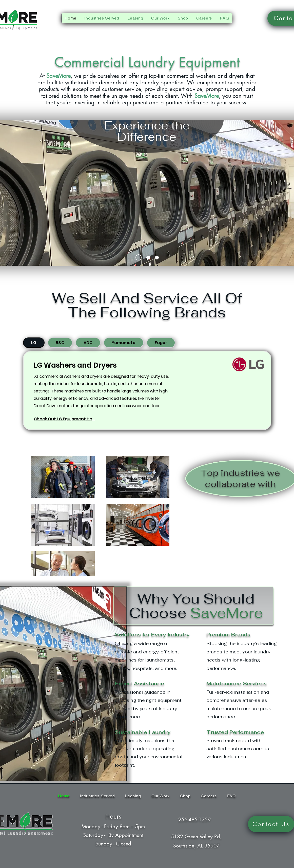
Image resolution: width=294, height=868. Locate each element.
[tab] (34, 343)
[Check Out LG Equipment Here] (65, 419)
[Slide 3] (157, 258)
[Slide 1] (139, 257)
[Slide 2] (148, 258)
